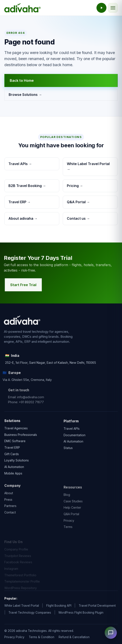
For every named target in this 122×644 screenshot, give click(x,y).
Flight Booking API (59, 606)
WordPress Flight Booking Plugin (81, 613)
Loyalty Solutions (17, 463)
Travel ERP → (20, 202)
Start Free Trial (26, 285)
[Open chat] (111, 633)
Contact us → (78, 218)
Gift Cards (12, 456)
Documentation (75, 441)
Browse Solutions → (25, 95)
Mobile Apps (13, 476)
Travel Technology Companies (30, 613)
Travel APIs (72, 434)
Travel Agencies (16, 431)
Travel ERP (12, 450)
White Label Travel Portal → (88, 167)
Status (68, 454)
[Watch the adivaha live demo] (101, 8)
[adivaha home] (22, 8)
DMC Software (15, 444)
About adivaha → (23, 218)
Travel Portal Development (97, 606)
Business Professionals (21, 437)
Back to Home (22, 80)
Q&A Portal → (78, 202)
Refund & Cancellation (74, 637)
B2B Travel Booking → (27, 186)
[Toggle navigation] (113, 8)
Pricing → (75, 186)
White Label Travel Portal (22, 606)
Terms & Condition (42, 637)
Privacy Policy (14, 637)
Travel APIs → (20, 164)
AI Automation (14, 469)
